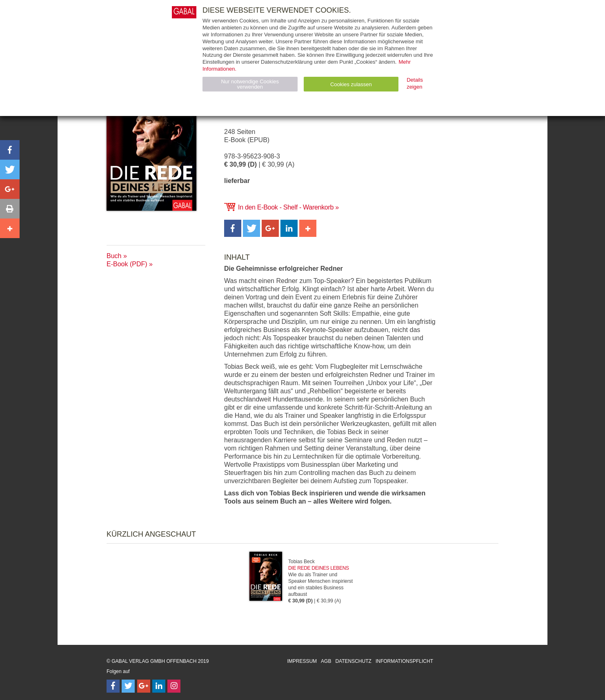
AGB (326, 661)
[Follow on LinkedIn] (159, 686)
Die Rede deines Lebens (319, 568)
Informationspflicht (404, 661)
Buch (114, 256)
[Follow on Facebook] (113, 686)
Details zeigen (415, 83)
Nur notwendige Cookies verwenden (250, 84)
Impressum (302, 661)
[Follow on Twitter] (128, 686)
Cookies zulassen (351, 84)
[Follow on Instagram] (174, 686)
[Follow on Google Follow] (144, 686)
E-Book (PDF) (127, 264)
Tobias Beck (301, 562)
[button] (233, 228)
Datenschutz (353, 661)
